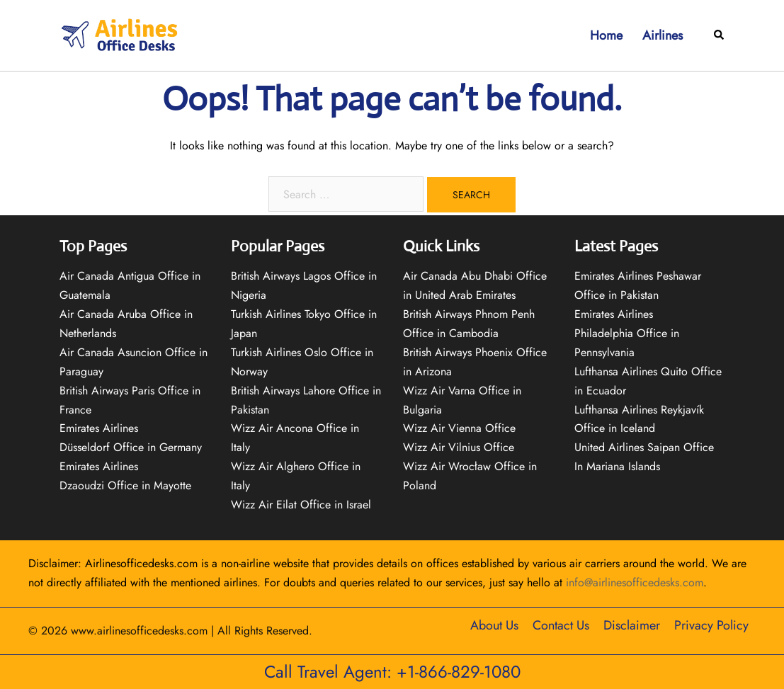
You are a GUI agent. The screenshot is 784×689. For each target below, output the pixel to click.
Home (606, 35)
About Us (494, 625)
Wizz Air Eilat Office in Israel (301, 505)
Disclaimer (632, 625)
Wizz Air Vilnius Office (459, 447)
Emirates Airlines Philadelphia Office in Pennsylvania (627, 333)
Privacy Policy (711, 625)
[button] (720, 36)
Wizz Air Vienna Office (459, 428)
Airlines (663, 35)
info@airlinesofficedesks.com (635, 582)
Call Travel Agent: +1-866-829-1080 (392, 672)
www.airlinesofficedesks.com (139, 631)
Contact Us (561, 625)
